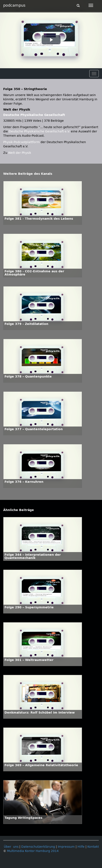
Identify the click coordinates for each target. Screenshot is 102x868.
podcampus (14, 5)
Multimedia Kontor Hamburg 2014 (33, 851)
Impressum (66, 847)
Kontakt (93, 847)
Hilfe (81, 847)
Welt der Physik (20, 153)
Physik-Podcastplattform (21, 142)
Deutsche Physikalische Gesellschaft (34, 115)
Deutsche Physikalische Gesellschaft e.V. (39, 131)
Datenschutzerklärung (38, 847)
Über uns (11, 847)
